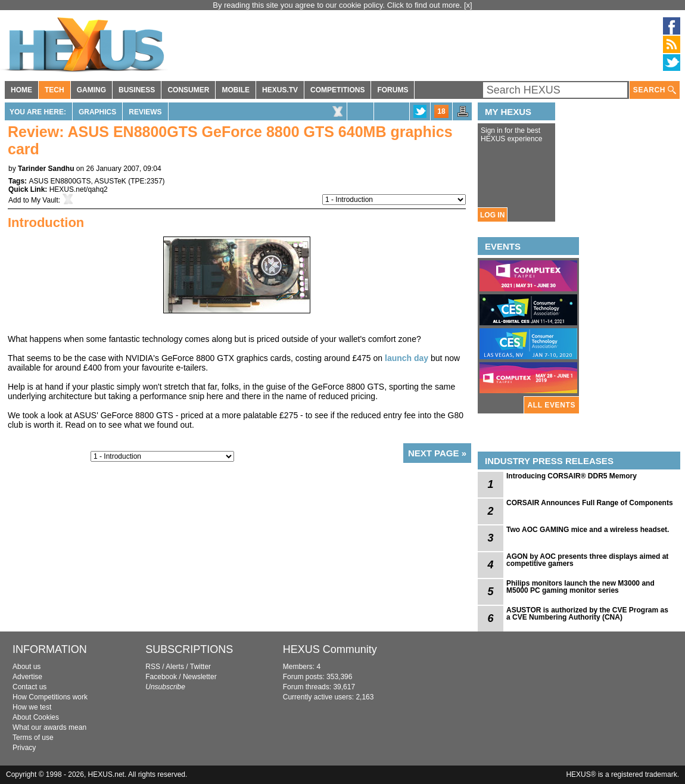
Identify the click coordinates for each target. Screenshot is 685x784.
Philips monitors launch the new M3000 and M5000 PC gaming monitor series (580, 587)
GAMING (91, 90)
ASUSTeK (110, 181)
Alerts (175, 667)
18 (441, 111)
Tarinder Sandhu (46, 169)
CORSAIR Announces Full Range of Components (590, 503)
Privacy (24, 748)
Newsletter (200, 677)
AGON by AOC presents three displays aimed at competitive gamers (587, 560)
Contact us (29, 687)
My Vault (45, 200)
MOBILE (236, 90)
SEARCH (655, 90)
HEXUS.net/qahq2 (79, 189)
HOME (21, 90)
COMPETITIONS (337, 90)
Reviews (145, 112)
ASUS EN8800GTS (60, 181)
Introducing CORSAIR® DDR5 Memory (572, 476)
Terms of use (33, 738)
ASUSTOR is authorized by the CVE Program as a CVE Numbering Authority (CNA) (587, 614)
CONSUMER (188, 90)
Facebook (161, 677)
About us (27, 667)
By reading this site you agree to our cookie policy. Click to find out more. (338, 5)
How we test (32, 707)
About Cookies (36, 717)
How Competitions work (50, 697)
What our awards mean (49, 727)
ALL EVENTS (552, 405)
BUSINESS (137, 90)
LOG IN (492, 215)
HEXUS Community (330, 649)
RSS (153, 667)
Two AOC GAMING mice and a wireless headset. (588, 530)
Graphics (97, 112)
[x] (468, 5)
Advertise (27, 677)
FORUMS (393, 90)
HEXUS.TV (280, 90)
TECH (55, 90)
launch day (407, 358)
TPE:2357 (146, 181)
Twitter (200, 667)
